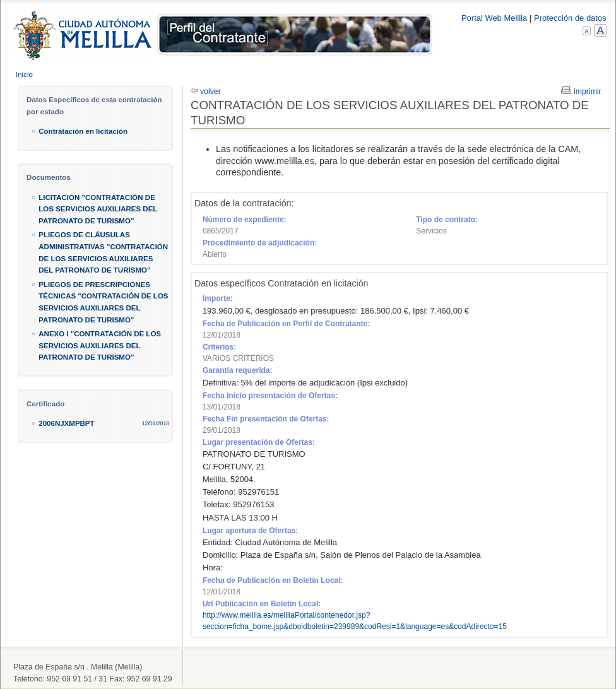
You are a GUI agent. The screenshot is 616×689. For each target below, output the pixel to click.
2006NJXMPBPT (66, 423)
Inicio (24, 74)
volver (210, 91)
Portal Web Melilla (494, 18)
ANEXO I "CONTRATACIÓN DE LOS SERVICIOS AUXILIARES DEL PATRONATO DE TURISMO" (100, 345)
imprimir (588, 91)
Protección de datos (570, 18)
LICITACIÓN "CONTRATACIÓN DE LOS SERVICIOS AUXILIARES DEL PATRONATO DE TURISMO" (98, 209)
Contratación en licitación (83, 131)
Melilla (223, 37)
